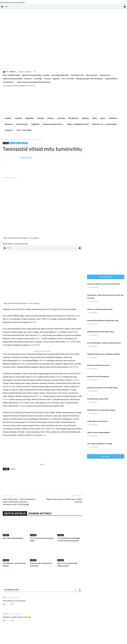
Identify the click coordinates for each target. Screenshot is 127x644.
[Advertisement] (106, 254)
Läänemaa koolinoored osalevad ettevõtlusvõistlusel (103, 284)
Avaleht (5, 139)
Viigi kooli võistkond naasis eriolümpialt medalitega (103, 354)
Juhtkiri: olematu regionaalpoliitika (98, 432)
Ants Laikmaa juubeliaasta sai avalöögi (100, 444)
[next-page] (8, 571)
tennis (13, 469)
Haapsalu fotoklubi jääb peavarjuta (98, 365)
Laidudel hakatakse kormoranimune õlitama (101, 410)
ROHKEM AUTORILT (40, 514)
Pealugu (13, 143)
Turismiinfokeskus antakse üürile (98, 399)
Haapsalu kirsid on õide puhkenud (98, 376)
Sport (19, 143)
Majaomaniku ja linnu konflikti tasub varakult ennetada (64, 501)
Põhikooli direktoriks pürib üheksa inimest (101, 332)
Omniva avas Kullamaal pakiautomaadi (100, 309)
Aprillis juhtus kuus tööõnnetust (97, 421)
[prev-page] (4, 571)
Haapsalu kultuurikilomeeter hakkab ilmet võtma (103, 321)
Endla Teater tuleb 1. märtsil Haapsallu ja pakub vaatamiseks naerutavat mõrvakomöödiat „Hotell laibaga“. (19, 502)
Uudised (25, 143)
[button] (35, 72)
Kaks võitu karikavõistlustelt (13, 538)
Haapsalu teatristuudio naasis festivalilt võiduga (102, 388)
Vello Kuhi (26, 158)
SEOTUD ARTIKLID (15, 514)
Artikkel (13, 139)
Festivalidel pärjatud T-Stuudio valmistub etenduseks (104, 343)
